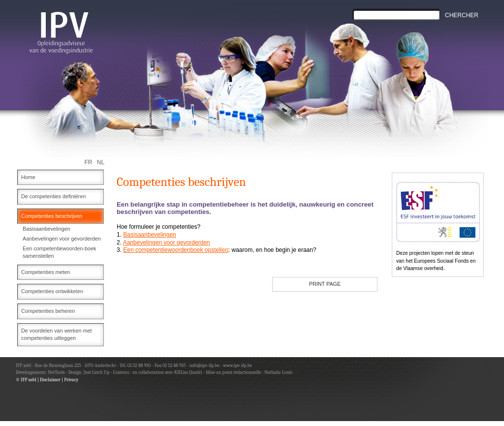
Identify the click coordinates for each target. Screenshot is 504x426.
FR (89, 162)
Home (28, 177)
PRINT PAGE (325, 284)
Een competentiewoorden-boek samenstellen (59, 252)
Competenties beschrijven (52, 216)
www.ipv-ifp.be (237, 365)
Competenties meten (46, 272)
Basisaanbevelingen (47, 229)
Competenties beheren (48, 311)
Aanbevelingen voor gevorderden (62, 239)
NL (101, 162)
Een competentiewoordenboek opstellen (175, 250)
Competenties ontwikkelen (52, 291)
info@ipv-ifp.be (204, 365)
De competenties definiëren (53, 196)
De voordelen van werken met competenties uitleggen (56, 335)
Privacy (71, 380)
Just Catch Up (97, 372)
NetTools (56, 372)
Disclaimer (50, 380)
